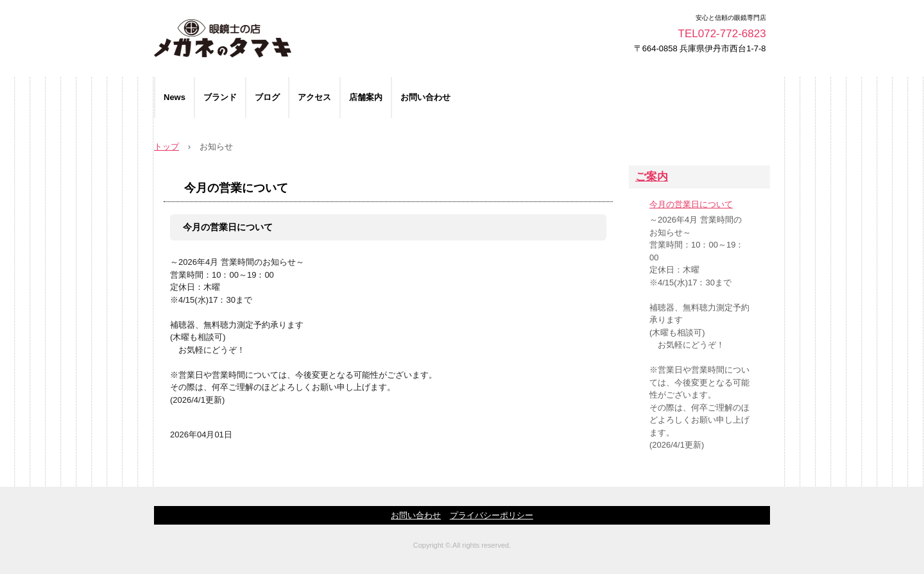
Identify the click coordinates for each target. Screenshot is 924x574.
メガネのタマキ (300, 38)
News (175, 97)
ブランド (220, 97)
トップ (167, 147)
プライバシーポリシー (492, 515)
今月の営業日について (228, 227)
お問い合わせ (425, 97)
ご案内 (652, 177)
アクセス (314, 97)
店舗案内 (366, 97)
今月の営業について (236, 188)
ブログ (267, 97)
